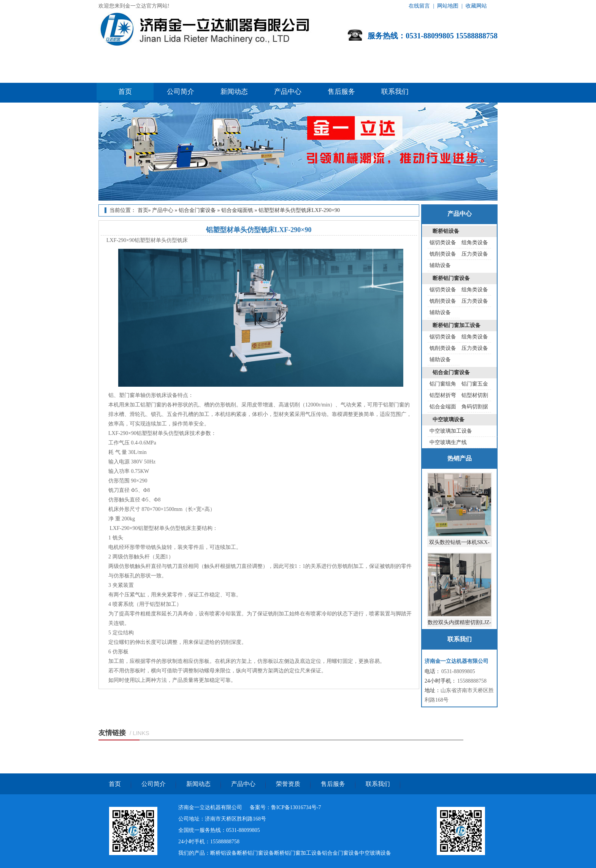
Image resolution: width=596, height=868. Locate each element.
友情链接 (112, 733)
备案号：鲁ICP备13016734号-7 (285, 807)
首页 (125, 92)
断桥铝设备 (446, 231)
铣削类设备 (443, 254)
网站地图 (448, 6)
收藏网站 (476, 6)
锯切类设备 (443, 243)
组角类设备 (475, 243)
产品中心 (288, 92)
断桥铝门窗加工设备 (457, 325)
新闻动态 (234, 92)
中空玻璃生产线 (448, 442)
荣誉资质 (288, 784)
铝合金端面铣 (237, 210)
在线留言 (419, 6)
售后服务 (341, 92)
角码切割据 (475, 407)
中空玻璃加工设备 (451, 431)
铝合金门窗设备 (197, 210)
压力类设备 (475, 254)
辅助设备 (440, 265)
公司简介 (181, 92)
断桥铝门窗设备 (451, 278)
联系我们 (395, 92)
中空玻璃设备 (449, 420)
